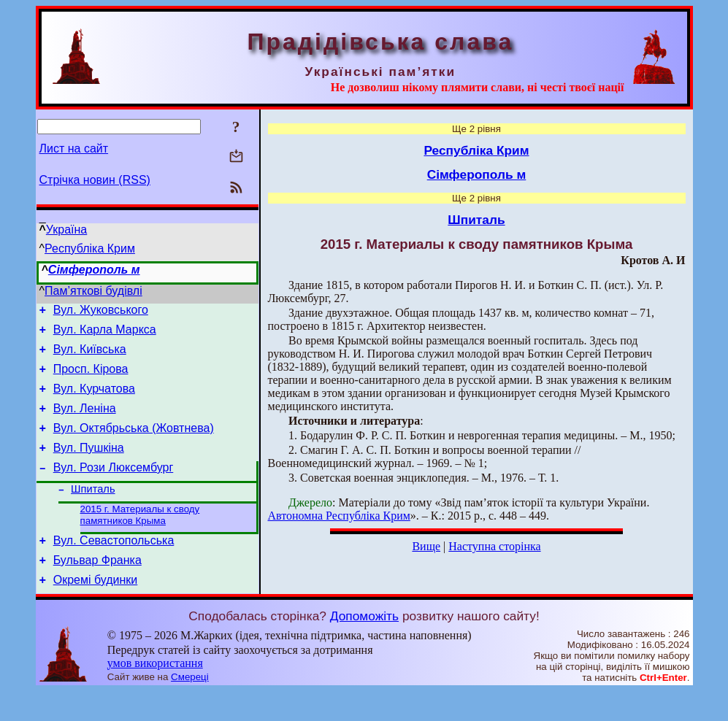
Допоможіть (364, 646)
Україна (66, 230)
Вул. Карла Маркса (105, 334)
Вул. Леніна (85, 421)
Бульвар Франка (97, 588)
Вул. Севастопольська (114, 566)
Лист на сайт (74, 149)
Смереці (190, 707)
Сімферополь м (94, 270)
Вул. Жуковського (101, 312)
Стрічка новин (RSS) (95, 180)
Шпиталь (93, 511)
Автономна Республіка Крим (339, 516)
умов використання (155, 693)
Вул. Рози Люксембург (114, 487)
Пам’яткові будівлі (93, 291)
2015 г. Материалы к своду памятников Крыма (140, 538)
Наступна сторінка (494, 546)
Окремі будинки (96, 610)
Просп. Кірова (91, 378)
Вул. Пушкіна (89, 465)
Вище (426, 546)
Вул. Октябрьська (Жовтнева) (134, 443)
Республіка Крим (90, 248)
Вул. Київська (90, 356)
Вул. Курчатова (94, 400)
